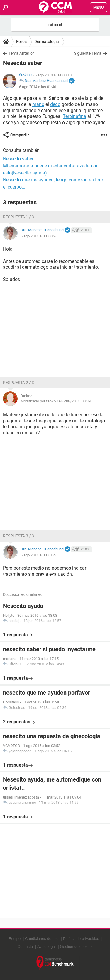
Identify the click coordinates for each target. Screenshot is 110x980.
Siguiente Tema (88, 53)
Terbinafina (75, 116)
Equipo (15, 939)
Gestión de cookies (76, 946)
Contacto (25, 946)
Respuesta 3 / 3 (18, 536)
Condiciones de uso (42, 939)
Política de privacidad (81, 939)
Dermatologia (47, 42)
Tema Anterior (21, 53)
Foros (21, 42)
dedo (55, 104)
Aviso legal (46, 946)
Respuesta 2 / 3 (18, 383)
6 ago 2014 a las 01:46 (38, 87)
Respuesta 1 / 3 (18, 217)
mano (38, 104)
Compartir (20, 135)
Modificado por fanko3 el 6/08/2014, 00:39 (56, 401)
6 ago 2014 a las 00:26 (39, 236)
